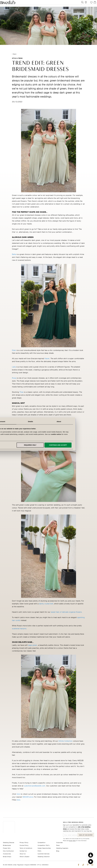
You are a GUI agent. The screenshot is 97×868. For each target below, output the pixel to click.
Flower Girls (7, 848)
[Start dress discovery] (91, 855)
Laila (14, 371)
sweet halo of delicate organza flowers (66, 616)
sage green (33, 649)
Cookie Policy (24, 845)
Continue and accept (76, 445)
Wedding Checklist (44, 856)
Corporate (59, 842)
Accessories (7, 854)
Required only (48, 445)
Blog (58, 851)
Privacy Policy (24, 842)
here (19, 804)
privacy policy (72, 840)
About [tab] (77, 422)
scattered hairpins (19, 633)
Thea (21, 396)
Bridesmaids (7, 845)
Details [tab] (49, 422)
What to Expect (25, 856)
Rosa (14, 382)
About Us (23, 854)
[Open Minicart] (93, 3)
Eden (14, 354)
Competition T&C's (44, 845)
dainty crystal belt (46, 608)
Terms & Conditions (26, 848)
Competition (42, 842)
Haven (47, 363)
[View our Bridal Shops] (84, 3)
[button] (91, 862)
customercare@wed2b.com (35, 790)
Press (58, 845)
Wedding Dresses (9, 842)
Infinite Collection (65, 745)
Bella (14, 258)
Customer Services (44, 854)
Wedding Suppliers (62, 848)
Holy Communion (8, 851)
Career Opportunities (44, 848)
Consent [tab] (20, 422)
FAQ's (40, 851)
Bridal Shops (7, 856)
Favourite (88, 3)
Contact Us (23, 851)
